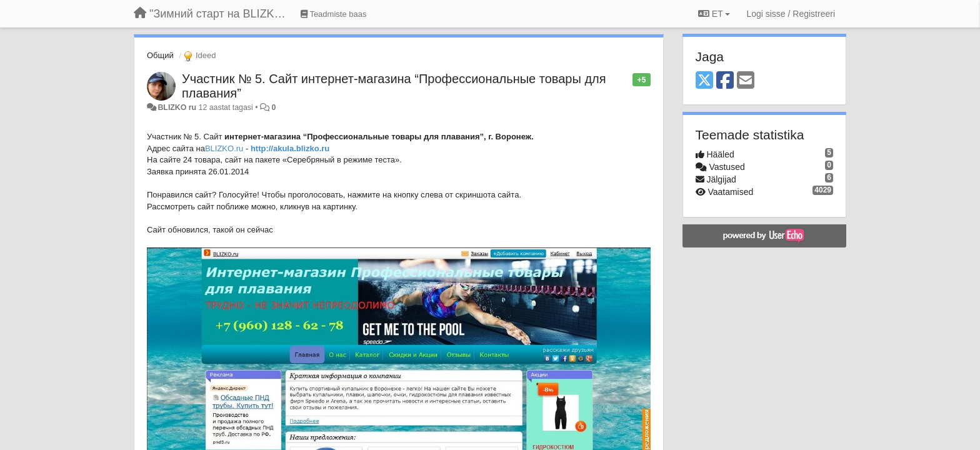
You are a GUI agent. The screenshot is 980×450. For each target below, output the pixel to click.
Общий (160, 55)
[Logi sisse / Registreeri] (791, 14)
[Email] (746, 81)
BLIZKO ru (178, 107)
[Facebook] (725, 81)
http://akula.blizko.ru (290, 148)
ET (714, 14)
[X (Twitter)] (704, 81)
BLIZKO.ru (224, 148)
